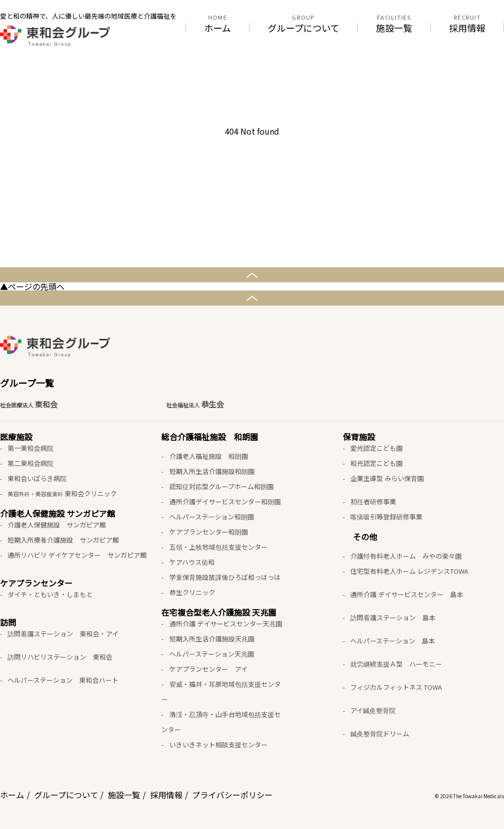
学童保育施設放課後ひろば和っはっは (225, 577)
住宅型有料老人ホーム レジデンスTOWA (409, 571)
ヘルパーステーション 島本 (393, 641)
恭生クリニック (192, 592)
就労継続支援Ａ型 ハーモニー (396, 664)
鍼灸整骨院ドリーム (380, 733)
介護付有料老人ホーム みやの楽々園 (406, 556)
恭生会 (195, 404)
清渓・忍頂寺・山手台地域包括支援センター (221, 722)
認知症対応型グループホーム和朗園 (222, 486)
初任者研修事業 (373, 501)
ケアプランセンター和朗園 (209, 532)
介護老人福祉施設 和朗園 (209, 456)
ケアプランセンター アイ (208, 669)
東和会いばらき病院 (37, 478)
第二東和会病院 (30, 463)
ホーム (217, 28)
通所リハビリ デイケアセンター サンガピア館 (77, 555)
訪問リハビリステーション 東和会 (60, 657)
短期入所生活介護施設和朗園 (212, 471)
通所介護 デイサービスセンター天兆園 (226, 624)
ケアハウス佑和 (192, 562)
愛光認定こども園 (376, 448)
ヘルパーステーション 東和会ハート (63, 680)
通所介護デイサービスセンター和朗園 (225, 501)
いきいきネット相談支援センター (218, 745)
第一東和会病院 (30, 448)
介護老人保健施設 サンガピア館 (57, 525)
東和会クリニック (62, 493)
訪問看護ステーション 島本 (393, 617)
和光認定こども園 (376, 463)
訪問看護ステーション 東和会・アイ (63, 634)
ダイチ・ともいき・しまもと (50, 594)
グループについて (303, 28)
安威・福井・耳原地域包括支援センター (221, 692)
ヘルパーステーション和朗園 (212, 517)
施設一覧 (394, 28)
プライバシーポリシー (232, 795)
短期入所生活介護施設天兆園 (212, 639)
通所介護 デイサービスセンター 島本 (407, 594)
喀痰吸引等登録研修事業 (386, 517)
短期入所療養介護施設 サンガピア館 (63, 540)
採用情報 (467, 28)
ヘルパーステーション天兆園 (212, 654)
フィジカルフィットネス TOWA (396, 687)
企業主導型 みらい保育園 (387, 478)
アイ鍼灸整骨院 (373, 710)
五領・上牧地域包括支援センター (218, 547)
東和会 (29, 404)
